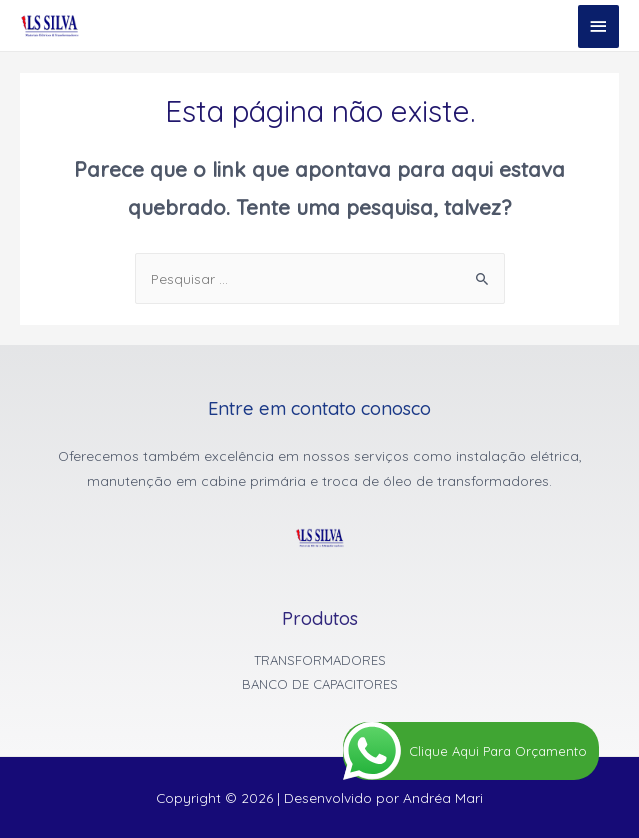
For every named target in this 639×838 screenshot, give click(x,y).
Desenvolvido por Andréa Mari (383, 797)
